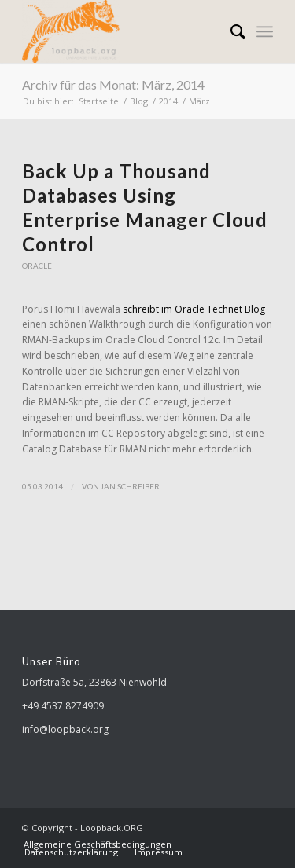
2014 (168, 101)
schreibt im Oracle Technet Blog (194, 309)
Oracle (37, 266)
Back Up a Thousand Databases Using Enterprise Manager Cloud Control (145, 208)
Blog (139, 101)
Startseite (99, 101)
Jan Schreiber (130, 486)
